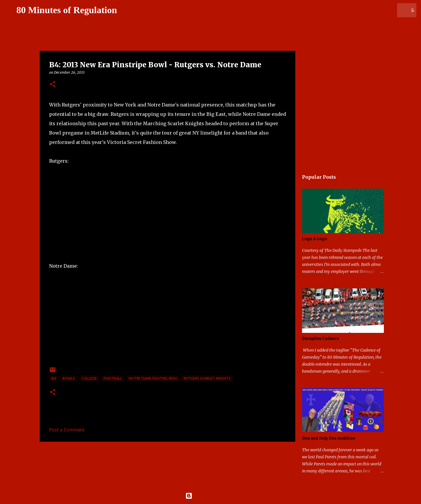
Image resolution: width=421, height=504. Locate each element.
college (89, 378)
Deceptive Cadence (320, 338)
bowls (69, 378)
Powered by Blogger (210, 496)
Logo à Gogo (315, 239)
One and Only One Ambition (329, 438)
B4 (54, 378)
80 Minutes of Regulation (67, 10)
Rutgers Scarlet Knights (207, 378)
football (113, 378)
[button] (53, 84)
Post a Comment (67, 430)
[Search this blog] (386, 10)
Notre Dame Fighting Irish (153, 378)
